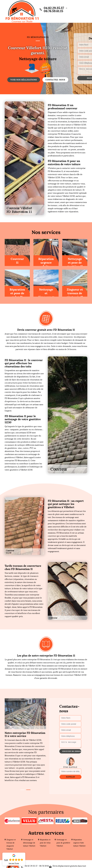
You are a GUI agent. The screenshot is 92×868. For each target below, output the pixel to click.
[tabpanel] (25, 757)
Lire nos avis (14, 863)
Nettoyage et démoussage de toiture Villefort (29, 843)
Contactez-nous (55, 80)
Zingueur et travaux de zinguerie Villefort (11, 844)
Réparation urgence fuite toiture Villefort (79, 843)
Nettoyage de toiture (38, 59)
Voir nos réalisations (24, 80)
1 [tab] (22, 790)
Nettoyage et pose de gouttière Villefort (63, 843)
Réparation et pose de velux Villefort (45, 843)
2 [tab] (28, 790)
